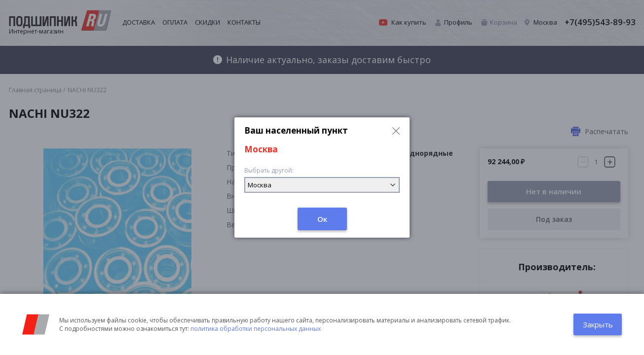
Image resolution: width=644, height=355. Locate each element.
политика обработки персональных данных (256, 329)
